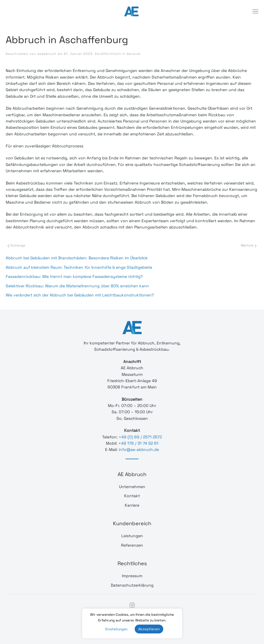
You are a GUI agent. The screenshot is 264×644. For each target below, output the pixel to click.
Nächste (249, 245)
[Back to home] (132, 11)
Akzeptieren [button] (149, 629)
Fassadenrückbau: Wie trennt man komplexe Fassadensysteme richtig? (74, 276)
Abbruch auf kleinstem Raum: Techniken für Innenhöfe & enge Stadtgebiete (79, 267)
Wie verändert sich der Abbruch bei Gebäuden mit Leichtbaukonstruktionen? (80, 295)
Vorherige (16, 245)
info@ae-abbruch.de (139, 450)
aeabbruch (47, 54)
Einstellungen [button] (116, 629)
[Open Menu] (255, 11)
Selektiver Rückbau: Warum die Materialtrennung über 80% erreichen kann (77, 286)
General (134, 54)
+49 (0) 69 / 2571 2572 (140, 437)
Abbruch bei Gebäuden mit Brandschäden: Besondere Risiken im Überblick (77, 258)
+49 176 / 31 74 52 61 (138, 443)
